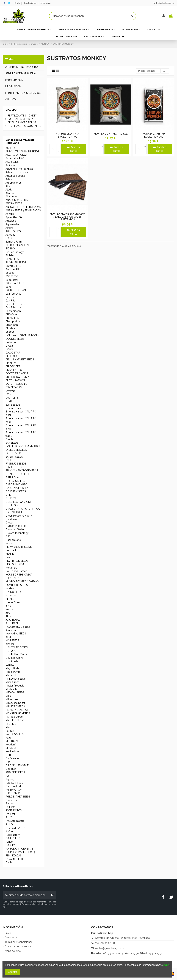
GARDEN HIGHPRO (16, 485)
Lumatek (10, 665)
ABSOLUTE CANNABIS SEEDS (22, 152)
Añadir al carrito (74, 149)
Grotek (9, 523)
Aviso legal (45, 3)
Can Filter (11, 301)
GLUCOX (11, 498)
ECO (8, 394)
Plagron (10, 804)
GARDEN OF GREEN (17, 488)
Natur (9, 738)
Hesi (8, 557)
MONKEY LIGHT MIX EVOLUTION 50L (67, 135)
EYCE (9, 460)
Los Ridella (12, 661)
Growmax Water (15, 529)
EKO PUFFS (12, 398)
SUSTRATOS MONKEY (20, 119)
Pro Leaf (10, 814)
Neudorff (11, 745)
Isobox (9, 609)
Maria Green (12, 682)
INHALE (10, 599)
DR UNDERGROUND (17, 377)
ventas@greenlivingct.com (110, 948)
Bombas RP (12, 269)
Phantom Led (13, 786)
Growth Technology (17, 533)
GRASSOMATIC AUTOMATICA (23, 509)
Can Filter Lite (13, 307)
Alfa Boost (11, 193)
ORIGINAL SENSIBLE (17, 765)
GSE (8, 536)
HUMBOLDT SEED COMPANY (22, 582)
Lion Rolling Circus (16, 654)
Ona (8, 762)
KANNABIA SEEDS (16, 634)
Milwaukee (12, 699)
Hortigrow (11, 568)
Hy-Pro (10, 588)
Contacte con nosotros (18, 946)
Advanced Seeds (15, 176)
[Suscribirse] (53, 895)
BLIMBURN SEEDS (16, 263)
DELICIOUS (12, 356)
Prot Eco (10, 824)
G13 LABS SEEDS (15, 481)
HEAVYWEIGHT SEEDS (19, 547)
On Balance (12, 758)
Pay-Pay (10, 779)
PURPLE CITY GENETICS (19, 849)
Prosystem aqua (15, 821)
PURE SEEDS (13, 838)
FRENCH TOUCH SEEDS (19, 474)
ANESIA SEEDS (14, 203)
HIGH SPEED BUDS (16, 564)
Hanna (9, 543)
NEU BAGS (12, 741)
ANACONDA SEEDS (16, 200)
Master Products (15, 686)
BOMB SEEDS (13, 266)
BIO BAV (10, 249)
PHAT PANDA (13, 793)
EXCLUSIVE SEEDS (16, 450)
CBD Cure (11, 314)
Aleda (9, 190)
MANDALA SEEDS (16, 679)
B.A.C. (9, 238)
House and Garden (16, 571)
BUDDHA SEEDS (15, 283)
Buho (9, 287)
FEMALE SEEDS (14, 467)
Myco (9, 727)
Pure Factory (13, 835)
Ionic (8, 606)
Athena (9, 228)
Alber (9, 186)
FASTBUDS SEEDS (16, 464)
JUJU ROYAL (13, 620)
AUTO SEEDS (13, 231)
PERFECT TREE (14, 783)
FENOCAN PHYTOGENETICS (22, 471)
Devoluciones (30, 3)
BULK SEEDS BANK (16, 290)
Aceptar (13, 972)
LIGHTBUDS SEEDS (16, 647)
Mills (8, 696)
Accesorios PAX (15, 158)
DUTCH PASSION (15, 380)
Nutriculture (12, 751)
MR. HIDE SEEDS (15, 720)
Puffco (9, 831)
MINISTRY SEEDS (15, 706)
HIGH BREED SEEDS (17, 561)
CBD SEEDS (12, 318)
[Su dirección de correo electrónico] (26, 895)
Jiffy (8, 613)
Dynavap (10, 391)
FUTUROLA (12, 477)
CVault (9, 346)
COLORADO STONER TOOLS (22, 335)
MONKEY (11, 110)
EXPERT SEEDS (14, 457)
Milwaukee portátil (16, 703)
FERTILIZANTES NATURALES (24, 126)
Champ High (13, 321)
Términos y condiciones (19, 942)
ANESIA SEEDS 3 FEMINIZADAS (23, 207)
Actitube (10, 165)
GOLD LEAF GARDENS (18, 502)
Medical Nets (13, 689)
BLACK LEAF (13, 259)
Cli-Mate (10, 328)
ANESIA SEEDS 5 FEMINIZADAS (23, 210)
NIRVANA (11, 748)
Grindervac (12, 519)
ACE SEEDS (12, 162)
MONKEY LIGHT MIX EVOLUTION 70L (154, 135)
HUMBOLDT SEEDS (17, 585)
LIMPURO (11, 651)
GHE (8, 495)
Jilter (8, 616)
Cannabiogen (13, 311)
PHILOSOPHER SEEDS (18, 797)
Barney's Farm (14, 242)
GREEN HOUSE (14, 512)
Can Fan (10, 297)
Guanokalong (13, 540)
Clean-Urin (12, 325)
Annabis (10, 214)
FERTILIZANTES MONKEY (22, 116)
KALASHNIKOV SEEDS (18, 627)
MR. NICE (11, 724)
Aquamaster (12, 224)
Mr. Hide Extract (14, 717)
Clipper (10, 332)
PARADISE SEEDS (15, 772)
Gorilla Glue (12, 505)
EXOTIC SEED (13, 453)
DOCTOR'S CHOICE (17, 374)
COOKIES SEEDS (15, 339)
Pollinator (11, 807)
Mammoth (11, 675)
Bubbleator (12, 280)
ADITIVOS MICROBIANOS (22, 122)
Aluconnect (12, 196)
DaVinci (10, 349)
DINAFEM (11, 363)
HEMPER (10, 554)
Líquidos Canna (14, 658)
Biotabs (10, 255)
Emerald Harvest (15, 408)
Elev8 (9, 401)
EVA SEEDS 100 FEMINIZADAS (23, 446)
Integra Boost (13, 602)
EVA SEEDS (12, 443)
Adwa (9, 179)
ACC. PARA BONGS (16, 155)
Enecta (9, 439)
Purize (9, 842)
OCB (8, 755)
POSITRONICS (13, 810)
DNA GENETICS (14, 370)
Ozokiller (11, 769)
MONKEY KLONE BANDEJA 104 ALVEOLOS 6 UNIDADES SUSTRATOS (67, 217)
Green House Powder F (19, 516)
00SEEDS (11, 148)
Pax (7, 776)
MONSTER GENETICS (18, 713)
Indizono (11, 596)
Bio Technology (15, 252)
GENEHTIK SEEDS (16, 491)
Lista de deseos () (164, 3)
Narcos (10, 731)
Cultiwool (11, 342)
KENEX (9, 637)
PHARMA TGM (14, 790)
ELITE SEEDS (13, 405)
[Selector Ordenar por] (148, 71)
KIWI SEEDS (12, 640)
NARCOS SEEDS (15, 734)
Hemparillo (12, 550)
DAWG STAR (13, 353)
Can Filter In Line (15, 304)
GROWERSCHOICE (16, 526)
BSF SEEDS (12, 276)
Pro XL (9, 817)
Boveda (10, 273)
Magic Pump (13, 672)
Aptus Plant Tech (15, 217)
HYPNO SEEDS (14, 592)
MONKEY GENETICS (17, 710)
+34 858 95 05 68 (105, 943)
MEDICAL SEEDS (15, 693)
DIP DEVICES (13, 366)
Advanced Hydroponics (19, 169)
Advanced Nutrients (17, 172)
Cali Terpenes (13, 294)
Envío (17, 3)
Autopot (10, 235)
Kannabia (11, 630)
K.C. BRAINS (12, 623)
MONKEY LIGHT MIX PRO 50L (111, 134)
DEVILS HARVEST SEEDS (20, 360)
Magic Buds (12, 668)
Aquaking (11, 221)
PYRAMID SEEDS (15, 859)
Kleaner (10, 644)
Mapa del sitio (13, 951)
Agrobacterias (13, 183)
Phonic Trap (12, 800)
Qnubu (9, 862)
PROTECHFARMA (15, 828)
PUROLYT (11, 845)
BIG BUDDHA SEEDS (17, 245)
